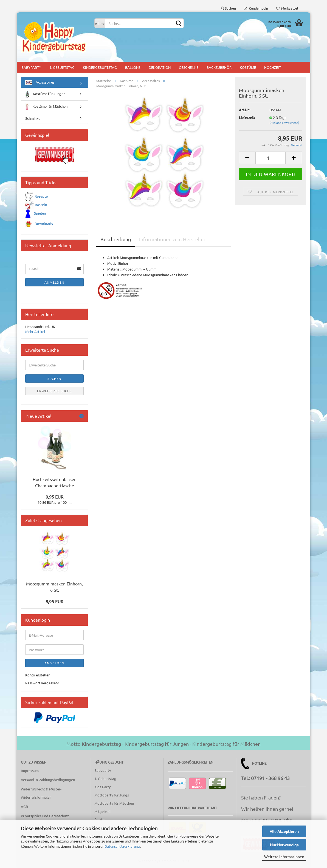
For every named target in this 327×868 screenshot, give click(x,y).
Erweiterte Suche (54, 391)
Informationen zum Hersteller (172, 239)
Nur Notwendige (284, 845)
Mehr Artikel (35, 331)
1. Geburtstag (62, 67)
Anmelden (54, 282)
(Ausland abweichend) (284, 123)
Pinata (99, 819)
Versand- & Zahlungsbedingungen (48, 780)
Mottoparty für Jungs (112, 795)
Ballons (133, 67)
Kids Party (102, 787)
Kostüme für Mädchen (46, 107)
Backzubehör (219, 67)
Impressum (30, 771)
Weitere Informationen (284, 856)
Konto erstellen (38, 675)
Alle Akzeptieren (284, 831)
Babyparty (31, 67)
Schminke (33, 118)
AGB (24, 806)
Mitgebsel (102, 811)
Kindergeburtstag (100, 67)
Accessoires (40, 82)
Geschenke (189, 67)
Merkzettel (287, 8)
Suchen (228, 8)
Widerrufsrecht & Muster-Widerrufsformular (41, 793)
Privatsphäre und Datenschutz (45, 816)
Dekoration (160, 67)
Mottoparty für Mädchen (114, 803)
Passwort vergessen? (42, 683)
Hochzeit (273, 67)
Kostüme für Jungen (45, 94)
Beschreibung (116, 239)
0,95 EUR (54, 497)
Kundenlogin (256, 8)
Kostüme (248, 67)
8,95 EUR (54, 601)
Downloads (44, 224)
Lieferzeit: (247, 117)
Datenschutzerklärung (122, 846)
